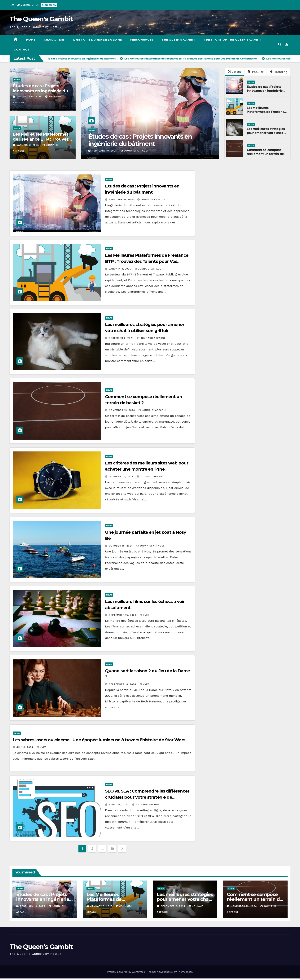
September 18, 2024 (123, 684)
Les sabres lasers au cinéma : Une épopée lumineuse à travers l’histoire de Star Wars (99, 740)
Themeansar (185, 972)
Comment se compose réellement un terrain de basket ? (265, 154)
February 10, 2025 (30, 97)
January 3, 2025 (28, 145)
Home (31, 40)
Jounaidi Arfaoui (134, 151)
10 (112, 848)
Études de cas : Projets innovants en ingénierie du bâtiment (40, 91)
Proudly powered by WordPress (126, 972)
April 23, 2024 (119, 805)
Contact (22, 50)
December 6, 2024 (122, 338)
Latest (234, 72)
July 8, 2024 (25, 747)
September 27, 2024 (123, 615)
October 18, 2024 (121, 546)
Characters (54, 40)
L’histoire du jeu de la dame (98, 40)
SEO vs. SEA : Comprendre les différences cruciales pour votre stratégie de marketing (147, 797)
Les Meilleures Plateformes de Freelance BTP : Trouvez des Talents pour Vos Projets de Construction (42, 142)
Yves (145, 615)
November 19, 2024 (122, 410)
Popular (256, 72)
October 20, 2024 (121, 477)
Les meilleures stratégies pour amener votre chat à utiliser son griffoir (266, 133)
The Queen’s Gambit (179, 40)
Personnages (142, 40)
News (17, 80)
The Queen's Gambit (41, 19)
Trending (279, 72)
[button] (280, 44)
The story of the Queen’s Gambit (233, 40)
